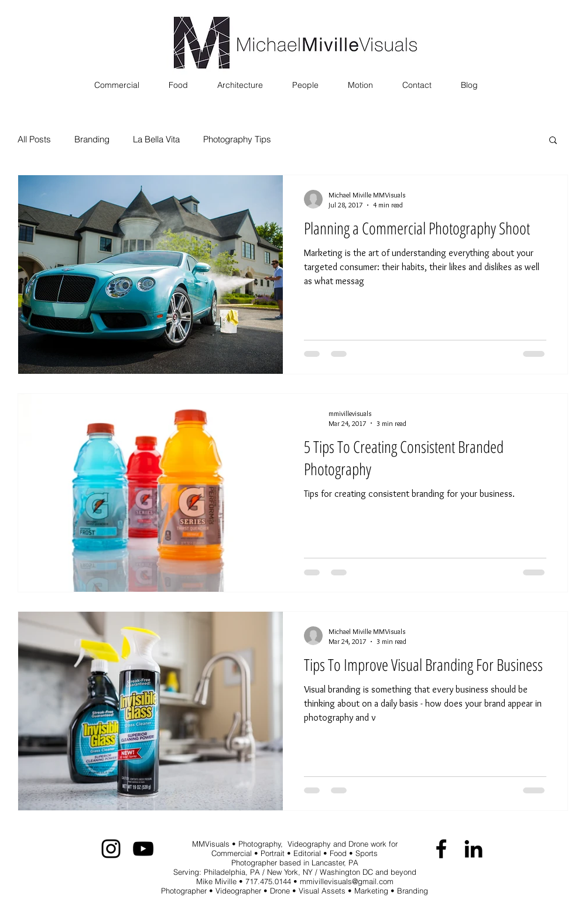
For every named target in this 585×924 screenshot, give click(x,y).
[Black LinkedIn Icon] (473, 849)
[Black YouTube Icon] (143, 849)
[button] (553, 141)
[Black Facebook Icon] (441, 849)
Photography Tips (237, 139)
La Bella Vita (156, 139)
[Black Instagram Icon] (111, 849)
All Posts (34, 139)
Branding (92, 139)
